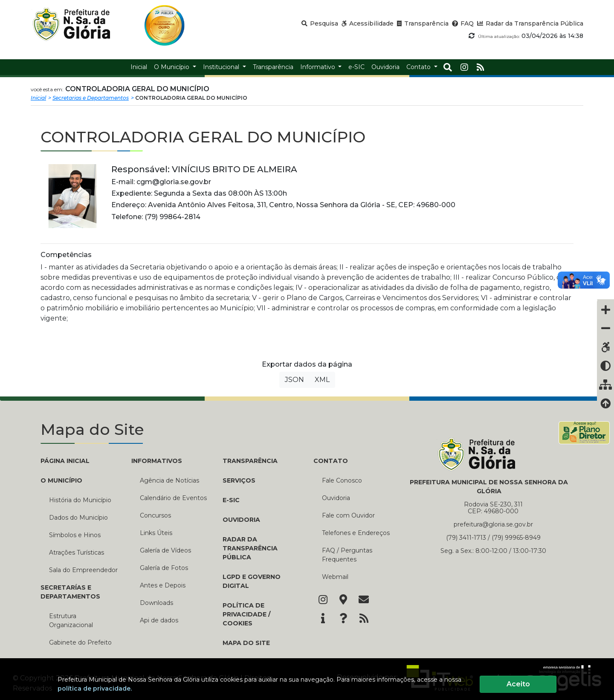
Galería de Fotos (164, 568)
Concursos (155, 515)
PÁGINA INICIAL (65, 461)
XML (322, 380)
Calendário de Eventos (173, 498)
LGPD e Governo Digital (252, 581)
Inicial (38, 98)
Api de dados (159, 620)
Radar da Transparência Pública (250, 548)
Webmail (335, 577)
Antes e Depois (163, 585)
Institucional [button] (222, 67)
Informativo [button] (319, 67)
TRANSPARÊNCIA (250, 461)
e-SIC (231, 500)
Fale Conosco (342, 480)
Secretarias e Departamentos (91, 98)
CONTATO (331, 461)
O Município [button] (172, 67)
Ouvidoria (241, 520)
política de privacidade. (95, 688)
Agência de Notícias (169, 480)
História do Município (80, 500)
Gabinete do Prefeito (80, 642)
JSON (294, 380)
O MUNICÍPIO (61, 480)
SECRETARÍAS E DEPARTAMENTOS (70, 592)
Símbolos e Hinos (75, 535)
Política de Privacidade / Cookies (246, 614)
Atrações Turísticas (77, 552)
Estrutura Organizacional (71, 620)
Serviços (239, 480)
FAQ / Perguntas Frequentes (347, 555)
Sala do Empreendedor (83, 570)
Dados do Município (78, 518)
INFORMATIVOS (157, 461)
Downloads (156, 603)
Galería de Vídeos (165, 550)
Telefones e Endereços (356, 533)
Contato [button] (419, 67)
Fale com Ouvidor (348, 515)
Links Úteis (156, 533)
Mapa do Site (246, 643)
